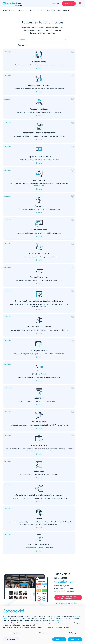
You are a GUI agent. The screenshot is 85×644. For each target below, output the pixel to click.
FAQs (5, 581)
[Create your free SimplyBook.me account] (68, 437)
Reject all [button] (59, 639)
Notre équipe (47, 581)
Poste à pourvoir (48, 588)
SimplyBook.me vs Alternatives (14, 564)
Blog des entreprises (11, 588)
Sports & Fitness (10, 512)
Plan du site (7, 591)
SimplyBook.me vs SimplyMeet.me (15, 560)
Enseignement (9, 484)
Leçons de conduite (11, 526)
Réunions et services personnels (16, 505)
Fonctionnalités (36, 10)
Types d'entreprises (49, 553)
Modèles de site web (11, 557)
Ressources (63, 10)
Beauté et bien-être (11, 477)
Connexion (54, 4)
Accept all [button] (75, 639)
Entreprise (46, 550)
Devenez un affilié (49, 598)
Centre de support (10, 574)
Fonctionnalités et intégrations (14, 550)
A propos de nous (49, 578)
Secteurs (22, 10)
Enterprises (9, 10)
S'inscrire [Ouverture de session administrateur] (68, 4)
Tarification (50, 10)
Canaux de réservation (11, 553)
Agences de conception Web (53, 602)
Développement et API (50, 557)
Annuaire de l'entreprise (51, 560)
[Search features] (42, 40)
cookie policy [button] (58, 620)
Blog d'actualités (48, 591)
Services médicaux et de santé (15, 498)
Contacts (46, 585)
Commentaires (48, 574)
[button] (22, 64)
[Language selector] (79, 4)
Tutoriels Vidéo (8, 585)
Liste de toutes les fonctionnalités (15, 547)
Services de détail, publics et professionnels (13, 491)
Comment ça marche (11, 578)
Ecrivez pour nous (49, 595)
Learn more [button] (11, 639)
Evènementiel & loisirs (12, 519)
